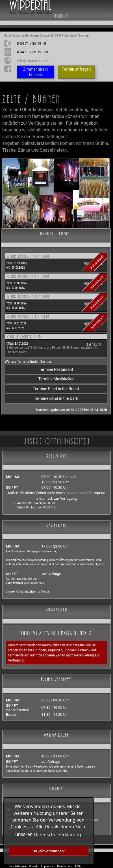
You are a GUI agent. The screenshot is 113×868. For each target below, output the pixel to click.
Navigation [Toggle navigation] (59, 15)
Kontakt (34, 866)
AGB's (78, 866)
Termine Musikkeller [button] (56, 379)
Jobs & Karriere (18, 866)
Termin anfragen (76, 69)
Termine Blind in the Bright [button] (56, 389)
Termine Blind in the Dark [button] (56, 398)
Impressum (48, 866)
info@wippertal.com (33, 60)
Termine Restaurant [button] (56, 369)
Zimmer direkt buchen (35, 72)
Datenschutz (65, 866)
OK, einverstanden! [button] (49, 851)
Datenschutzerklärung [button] (57, 835)
